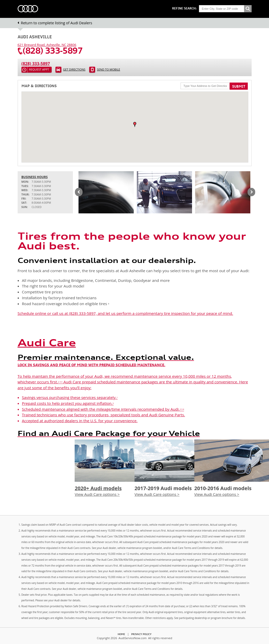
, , (47, 45)
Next (251, 192)
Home (121, 634)
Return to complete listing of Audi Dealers (57, 23)
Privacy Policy (141, 634)
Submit (239, 86)
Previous (79, 192)
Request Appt (39, 69)
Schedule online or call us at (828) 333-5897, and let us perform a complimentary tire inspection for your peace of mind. (125, 313)
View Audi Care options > (97, 494)
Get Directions (74, 69)
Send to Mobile (109, 69)
